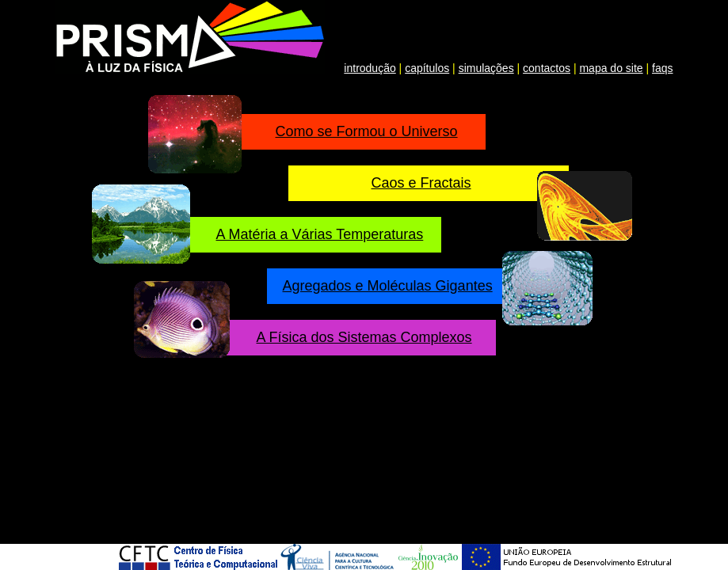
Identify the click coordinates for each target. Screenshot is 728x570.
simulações (486, 68)
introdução (370, 68)
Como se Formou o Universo (367, 131)
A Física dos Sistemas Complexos (364, 337)
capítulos (427, 68)
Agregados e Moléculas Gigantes (388, 286)
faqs (662, 68)
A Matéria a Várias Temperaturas (320, 234)
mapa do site (611, 68)
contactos (547, 68)
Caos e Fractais (421, 183)
